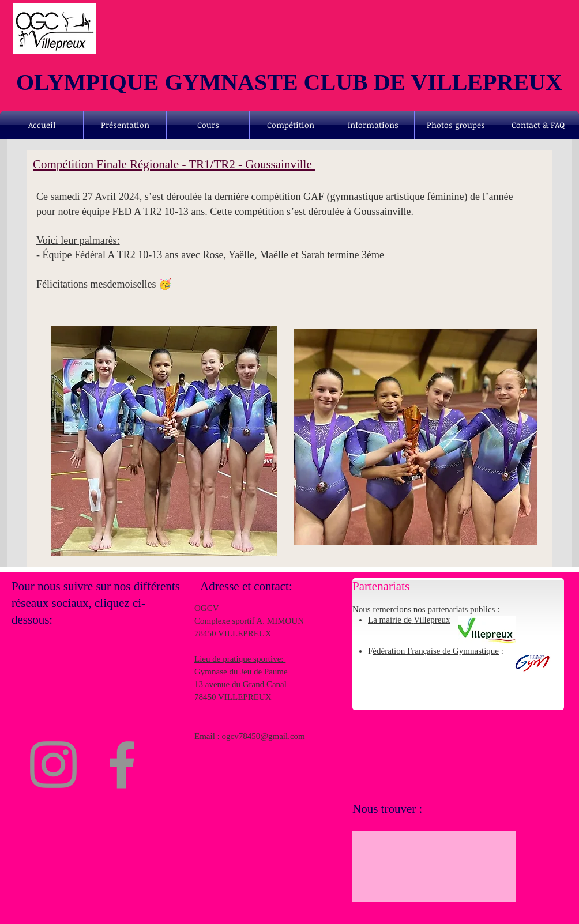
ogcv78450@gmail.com (264, 736)
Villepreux (432, 620)
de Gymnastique (471, 651)
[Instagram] (53, 765)
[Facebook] (122, 765)
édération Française (407, 651)
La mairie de (390, 620)
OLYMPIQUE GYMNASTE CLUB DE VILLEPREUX (289, 82)
